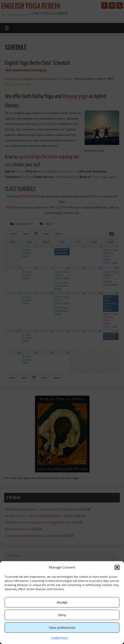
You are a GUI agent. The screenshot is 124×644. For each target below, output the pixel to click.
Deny (62, 615)
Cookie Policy (60, 638)
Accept (62, 602)
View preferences (62, 628)
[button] (117, 567)
